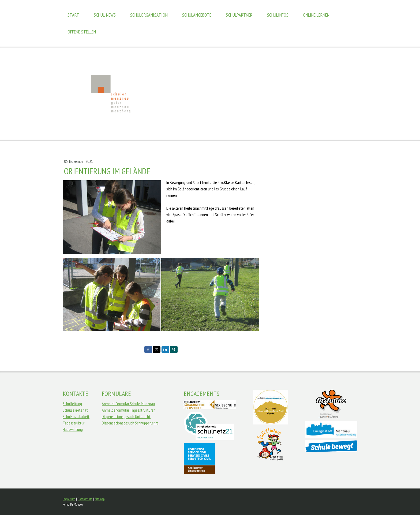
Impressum (69, 499)
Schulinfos (278, 15)
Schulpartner (239, 15)
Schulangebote (197, 15)
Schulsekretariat (75, 410)
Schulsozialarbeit (76, 416)
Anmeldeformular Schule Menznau (128, 404)
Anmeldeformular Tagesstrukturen (129, 410)
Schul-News (105, 15)
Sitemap (100, 499)
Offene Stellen (82, 32)
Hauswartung (73, 429)
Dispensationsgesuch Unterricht (126, 416)
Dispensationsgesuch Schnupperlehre (130, 423)
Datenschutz (85, 499)
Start (73, 15)
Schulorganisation (149, 15)
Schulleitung (72, 404)
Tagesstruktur (74, 423)
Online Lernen (316, 15)
